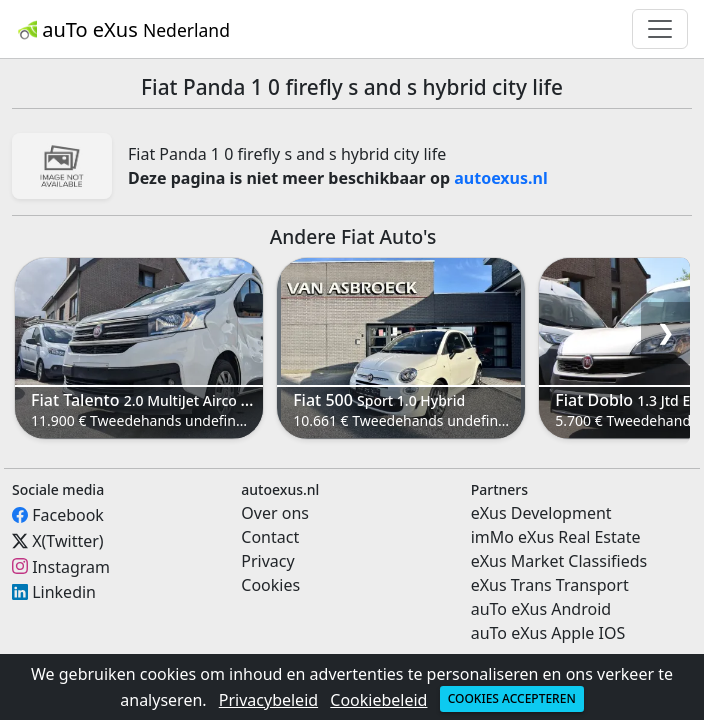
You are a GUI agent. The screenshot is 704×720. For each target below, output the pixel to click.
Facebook (68, 515)
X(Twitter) (67, 541)
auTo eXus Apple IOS (548, 633)
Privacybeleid (268, 700)
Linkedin (64, 592)
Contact (270, 537)
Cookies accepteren (512, 698)
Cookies (270, 585)
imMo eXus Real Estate (556, 537)
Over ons (275, 513)
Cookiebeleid (378, 700)
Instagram (71, 566)
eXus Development (541, 513)
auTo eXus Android (541, 609)
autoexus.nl (501, 178)
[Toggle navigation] (660, 29)
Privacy (267, 561)
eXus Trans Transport (550, 585)
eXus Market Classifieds (559, 561)
